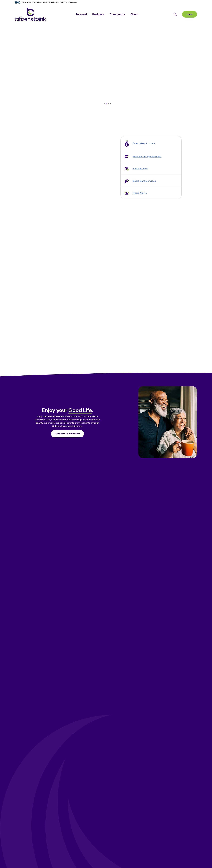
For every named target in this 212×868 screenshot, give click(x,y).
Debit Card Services (144, 181)
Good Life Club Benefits (67, 434)
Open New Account (144, 143)
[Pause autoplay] (111, 104)
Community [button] (117, 14)
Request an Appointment (147, 157)
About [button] (135, 14)
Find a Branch (140, 169)
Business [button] (98, 14)
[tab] (105, 104)
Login (190, 14)
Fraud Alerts (140, 193)
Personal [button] (81, 14)
